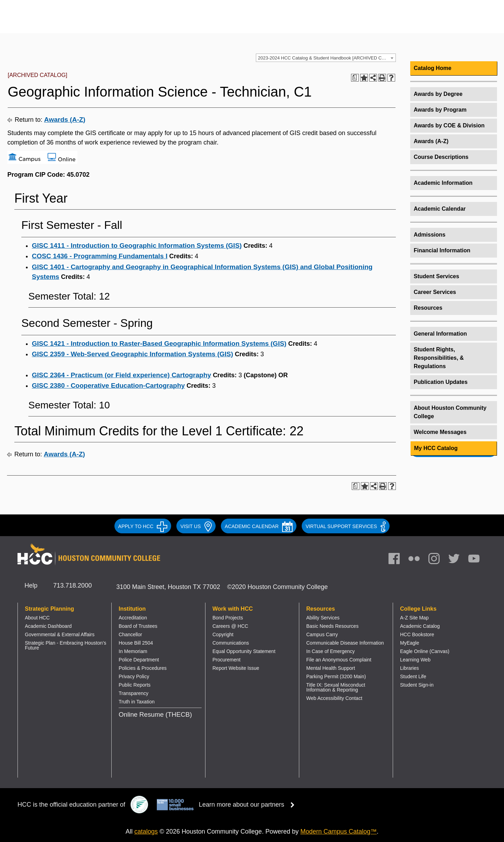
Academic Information (443, 183)
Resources (428, 308)
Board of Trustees (138, 626)
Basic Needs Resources (332, 626)
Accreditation (133, 618)
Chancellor (130, 634)
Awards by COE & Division (449, 125)
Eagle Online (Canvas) (425, 651)
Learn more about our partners (249, 805)
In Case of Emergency (331, 651)
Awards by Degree (438, 94)
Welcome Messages (440, 432)
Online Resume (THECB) (155, 714)
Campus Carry (322, 634)
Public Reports (135, 685)
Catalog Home (433, 68)
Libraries (409, 668)
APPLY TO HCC (143, 526)
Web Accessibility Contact (334, 698)
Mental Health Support (331, 668)
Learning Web (415, 660)
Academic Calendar (440, 209)
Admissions (430, 235)
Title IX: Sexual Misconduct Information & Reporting (336, 687)
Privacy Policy (134, 676)
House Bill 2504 (136, 643)
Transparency (134, 693)
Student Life (413, 676)
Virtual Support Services (346, 526)
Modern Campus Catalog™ (338, 832)
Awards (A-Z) (65, 120)
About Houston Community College (450, 412)
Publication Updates (441, 382)
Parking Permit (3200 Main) (336, 676)
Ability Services (323, 618)
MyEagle (409, 643)
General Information (440, 334)
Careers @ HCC (230, 626)
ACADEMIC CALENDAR (259, 526)
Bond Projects (228, 618)
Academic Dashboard (48, 626)
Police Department (139, 660)
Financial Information (442, 250)
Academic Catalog (420, 626)
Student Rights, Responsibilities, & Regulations (439, 358)
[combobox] (326, 58)
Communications (231, 643)
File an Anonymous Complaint (339, 660)
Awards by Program (440, 110)
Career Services (435, 292)
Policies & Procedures (143, 668)
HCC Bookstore (417, 634)
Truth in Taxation (137, 702)
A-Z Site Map (414, 618)
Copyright (223, 634)
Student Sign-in (417, 685)
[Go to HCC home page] (89, 22)
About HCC (37, 618)
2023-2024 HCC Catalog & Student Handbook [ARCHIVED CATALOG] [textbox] (327, 58)
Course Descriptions (441, 157)
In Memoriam (133, 651)
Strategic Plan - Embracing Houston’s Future (65, 645)
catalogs (146, 832)
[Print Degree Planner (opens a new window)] (355, 78)
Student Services (436, 276)
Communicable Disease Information (345, 643)
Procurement (226, 660)
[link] (437, 560)
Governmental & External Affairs (60, 634)
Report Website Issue (236, 668)
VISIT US (196, 526)
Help (31, 585)
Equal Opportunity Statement (244, 651)
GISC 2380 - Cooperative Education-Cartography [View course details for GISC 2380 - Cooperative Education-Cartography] (108, 385)
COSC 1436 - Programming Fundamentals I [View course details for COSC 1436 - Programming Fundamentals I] (100, 256)
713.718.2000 (72, 585)
